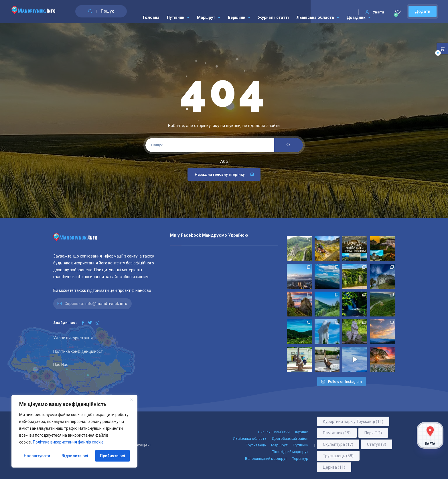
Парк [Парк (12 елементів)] (373, 433)
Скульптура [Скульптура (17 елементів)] (338, 444)
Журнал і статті (273, 17)
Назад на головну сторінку (225, 174)
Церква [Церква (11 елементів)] (334, 467)
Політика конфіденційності (78, 351)
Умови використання (73, 338)
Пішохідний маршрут (290, 452)
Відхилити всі (75, 456)
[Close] (131, 400)
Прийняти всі (113, 456)
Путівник (178, 17)
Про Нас (61, 365)
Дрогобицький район (290, 439)
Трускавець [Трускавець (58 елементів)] (338, 456)
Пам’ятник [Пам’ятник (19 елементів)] (337, 433)
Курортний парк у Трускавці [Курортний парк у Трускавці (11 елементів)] (353, 421)
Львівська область (318, 17)
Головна (151, 17)
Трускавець (256, 445)
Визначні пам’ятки (274, 432)
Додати (423, 11)
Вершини (239, 17)
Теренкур (300, 459)
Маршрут (209, 17)
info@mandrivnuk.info (106, 304)
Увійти (375, 12)
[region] (74, 431)
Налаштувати (37, 456)
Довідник (359, 17)
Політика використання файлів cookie (68, 442)
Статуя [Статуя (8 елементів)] (377, 444)
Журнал (302, 432)
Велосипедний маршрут (266, 459)
